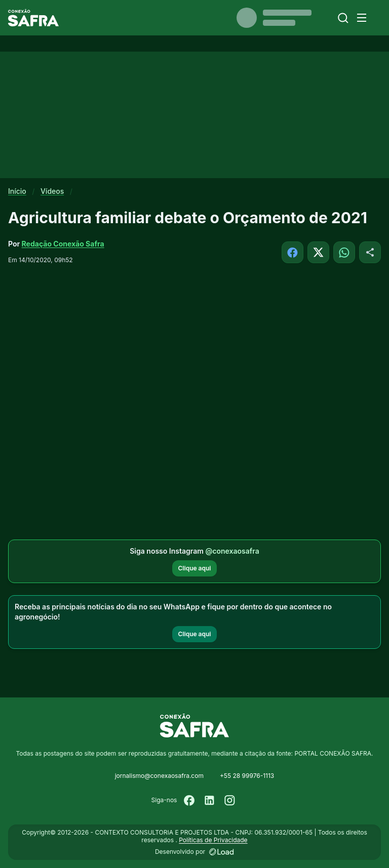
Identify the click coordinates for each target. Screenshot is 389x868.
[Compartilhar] (370, 252)
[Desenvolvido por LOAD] (222, 852)
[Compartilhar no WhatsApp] (344, 252)
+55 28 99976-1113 (247, 776)
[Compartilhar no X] (318, 252)
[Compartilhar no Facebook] (293, 252)
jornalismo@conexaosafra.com (159, 776)
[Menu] (362, 18)
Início (17, 191)
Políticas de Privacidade (213, 840)
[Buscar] (343, 18)
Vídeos (52, 191)
